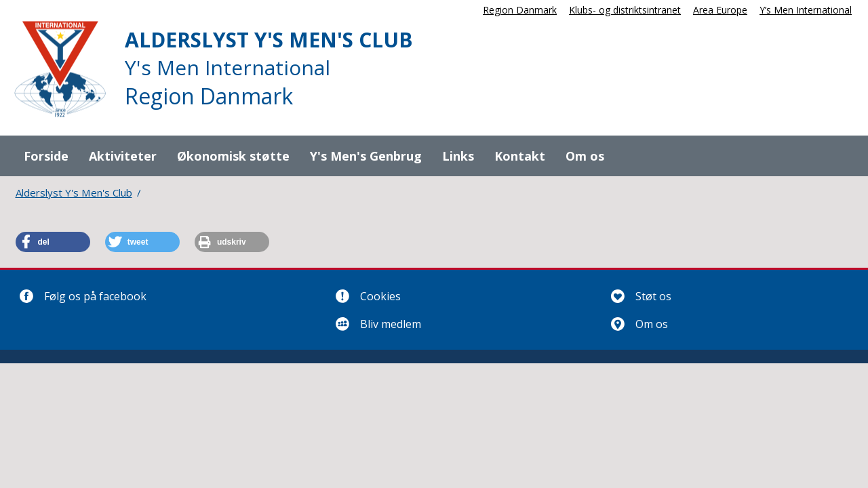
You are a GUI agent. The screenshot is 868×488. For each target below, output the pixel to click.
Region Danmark (520, 10)
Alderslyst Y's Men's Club (74, 192)
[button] (53, 242)
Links (458, 156)
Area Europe (720, 10)
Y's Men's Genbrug (366, 156)
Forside (46, 156)
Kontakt (520, 156)
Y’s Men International (806, 10)
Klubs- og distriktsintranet (625, 10)
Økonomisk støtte (233, 156)
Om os (585, 156)
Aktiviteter (123, 156)
